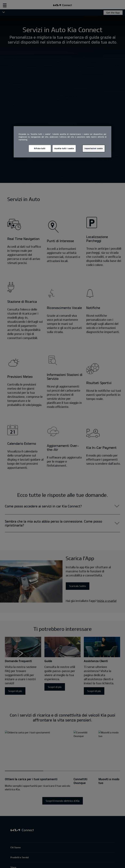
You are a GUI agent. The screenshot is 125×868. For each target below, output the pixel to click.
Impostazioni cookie (94, 148)
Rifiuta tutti (40, 148)
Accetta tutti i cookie (64, 148)
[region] (62, 142)
